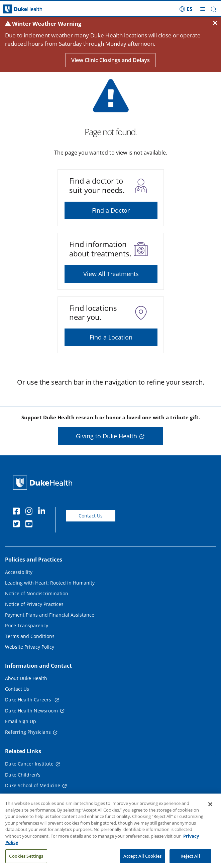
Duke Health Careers (29, 700)
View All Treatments (111, 274)
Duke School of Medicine (33, 785)
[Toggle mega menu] (203, 9)
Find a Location (111, 337)
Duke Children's (23, 775)
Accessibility (19, 572)
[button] (213, 9)
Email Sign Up (21, 721)
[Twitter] (18, 525)
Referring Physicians (28, 732)
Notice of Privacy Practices (34, 604)
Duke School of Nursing (31, 796)
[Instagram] (30, 512)
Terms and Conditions (30, 636)
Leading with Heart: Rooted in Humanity (50, 583)
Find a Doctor (111, 210)
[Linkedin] (43, 512)
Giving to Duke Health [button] (106, 436)
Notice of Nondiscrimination (37, 593)
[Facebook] (18, 512)
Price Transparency (27, 625)
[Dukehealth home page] (28, 9)
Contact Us (91, 516)
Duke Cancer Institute (29, 764)
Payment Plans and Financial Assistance (50, 615)
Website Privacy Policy (30, 647)
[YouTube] (30, 525)
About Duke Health (26, 678)
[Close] (210, 810)
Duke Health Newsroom (31, 711)
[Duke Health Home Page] (44, 483)
